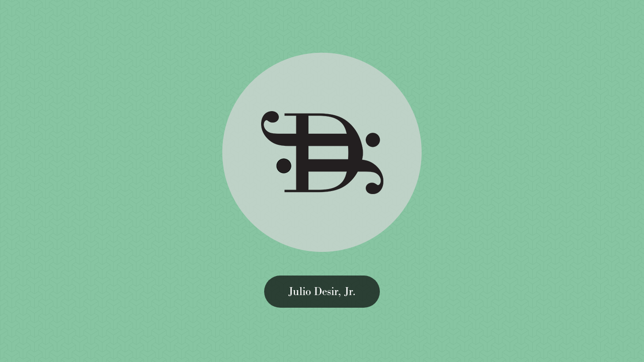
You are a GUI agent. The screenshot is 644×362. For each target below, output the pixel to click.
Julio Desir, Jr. (322, 291)
